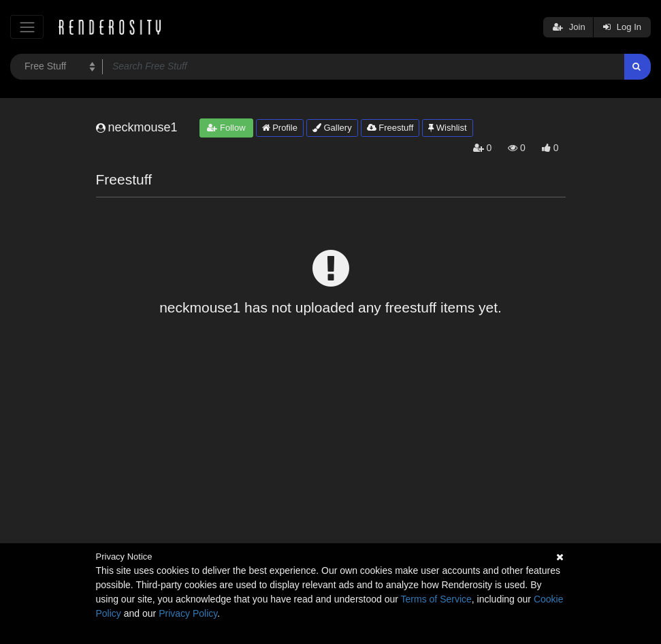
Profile (280, 128)
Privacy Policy (188, 613)
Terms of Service (436, 599)
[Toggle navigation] (27, 27)
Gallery (332, 128)
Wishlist (447, 128)
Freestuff (390, 128)
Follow (226, 128)
